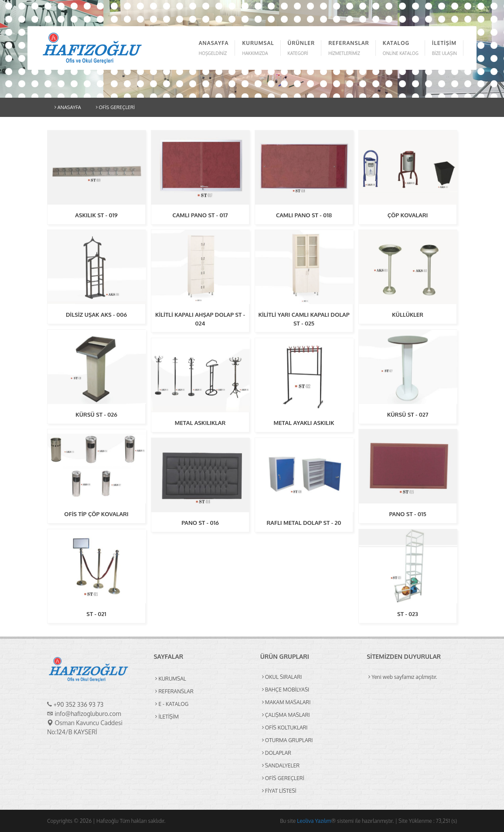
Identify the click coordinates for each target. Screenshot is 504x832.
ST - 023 (408, 614)
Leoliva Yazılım (314, 821)
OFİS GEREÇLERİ (115, 107)
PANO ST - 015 (407, 514)
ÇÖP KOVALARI (408, 215)
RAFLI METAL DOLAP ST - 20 (304, 523)
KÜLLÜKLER (408, 315)
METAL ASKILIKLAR (200, 423)
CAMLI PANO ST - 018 (304, 215)
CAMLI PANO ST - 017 (200, 215)
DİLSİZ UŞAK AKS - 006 (96, 315)
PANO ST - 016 (200, 523)
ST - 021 (96, 614)
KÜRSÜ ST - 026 (96, 414)
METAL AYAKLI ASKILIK (304, 423)
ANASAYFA (68, 107)
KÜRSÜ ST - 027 (408, 414)
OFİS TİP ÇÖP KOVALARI (96, 514)
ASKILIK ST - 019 (96, 215)
